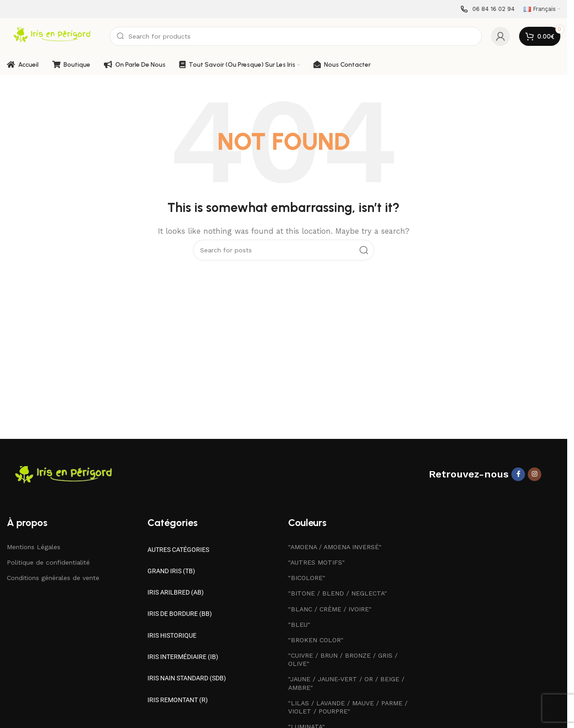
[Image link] (66, 475)
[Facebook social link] (518, 474)
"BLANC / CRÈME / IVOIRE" (330, 609)
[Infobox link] (488, 9)
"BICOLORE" (307, 578)
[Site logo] (54, 36)
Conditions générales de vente (53, 578)
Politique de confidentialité (48, 562)
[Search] (296, 36)
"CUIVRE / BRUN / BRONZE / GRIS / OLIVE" (343, 659)
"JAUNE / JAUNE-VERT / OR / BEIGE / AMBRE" (346, 683)
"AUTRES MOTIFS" (316, 562)
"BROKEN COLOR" (316, 640)
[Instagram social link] (535, 474)
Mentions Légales (34, 547)
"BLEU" (299, 625)
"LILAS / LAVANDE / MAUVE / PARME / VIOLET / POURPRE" (348, 707)
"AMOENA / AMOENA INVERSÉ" (335, 547)
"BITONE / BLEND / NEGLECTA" (338, 593)
